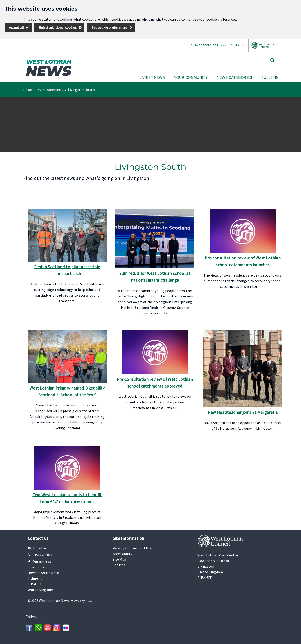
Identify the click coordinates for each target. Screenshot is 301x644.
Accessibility (123, 554)
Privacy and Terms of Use (132, 548)
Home (28, 90)
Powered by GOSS (81, 601)
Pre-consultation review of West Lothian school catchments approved (155, 383)
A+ (219, 45)
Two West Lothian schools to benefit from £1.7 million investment (67, 498)
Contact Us (238, 45)
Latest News (152, 78)
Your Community (191, 78)
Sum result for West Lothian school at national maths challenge (155, 277)
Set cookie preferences (110, 27)
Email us (40, 548)
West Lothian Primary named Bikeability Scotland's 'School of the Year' (67, 391)
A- (224, 45)
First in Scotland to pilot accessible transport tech (67, 270)
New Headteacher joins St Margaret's (243, 412)
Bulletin (270, 78)
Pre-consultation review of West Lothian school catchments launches (243, 261)
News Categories (234, 78)
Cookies (119, 565)
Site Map (120, 559)
